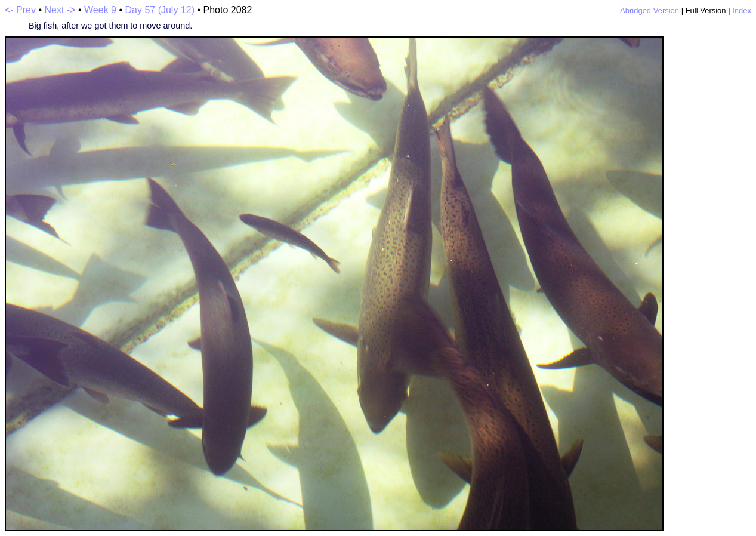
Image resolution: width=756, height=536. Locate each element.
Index (742, 10)
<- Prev (20, 10)
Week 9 (100, 10)
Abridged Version (649, 10)
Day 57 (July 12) (160, 10)
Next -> (60, 10)
